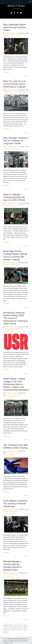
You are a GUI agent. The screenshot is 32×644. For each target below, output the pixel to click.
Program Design (9, 205)
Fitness (7, 148)
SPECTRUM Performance (11, 33)
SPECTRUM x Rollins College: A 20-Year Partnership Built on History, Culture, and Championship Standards (16, 384)
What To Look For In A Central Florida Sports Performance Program (14, 84)
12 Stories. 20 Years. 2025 (15, 395)
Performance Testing (10, 329)
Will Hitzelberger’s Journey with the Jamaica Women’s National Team (12, 566)
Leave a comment (17, 35)
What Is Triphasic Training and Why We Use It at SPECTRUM (14, 197)
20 (15, 629)
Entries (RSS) (24, 641)
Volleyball (8, 35)
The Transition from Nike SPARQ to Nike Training (16, 446)
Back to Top (27, 76)
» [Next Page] (26, 629)
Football (6, 265)
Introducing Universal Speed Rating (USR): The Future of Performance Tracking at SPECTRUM (16, 318)
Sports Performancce (10, 92)
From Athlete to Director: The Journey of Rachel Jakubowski (16, 504)
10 (12, 629)
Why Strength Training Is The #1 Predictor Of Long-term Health (16, 141)
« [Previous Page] (14, 625)
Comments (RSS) (8, 643)
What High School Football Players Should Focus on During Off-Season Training (15, 255)
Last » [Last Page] (6, 632)
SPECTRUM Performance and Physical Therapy (16, 6)
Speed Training (19, 329)
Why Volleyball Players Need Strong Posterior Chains (15, 27)
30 (19, 629)
